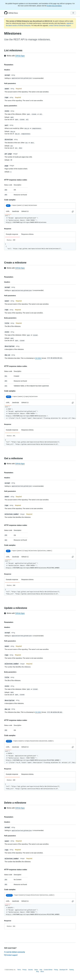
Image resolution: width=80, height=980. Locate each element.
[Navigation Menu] (73, 13)
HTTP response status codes (16, 180)
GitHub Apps (20, 56)
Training (71, 970)
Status (36, 970)
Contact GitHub (48, 970)
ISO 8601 (38, 358)
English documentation (54, 6)
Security (30, 970)
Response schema (27, 234)
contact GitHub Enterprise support (60, 25)
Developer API (63, 970)
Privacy (24, 970)
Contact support (11, 955)
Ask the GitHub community (15, 952)
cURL (8, 211)
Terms (19, 970)
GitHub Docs (13, 13)
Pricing (56, 970)
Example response (12, 234)
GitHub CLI (25, 211)
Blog (37, 972)
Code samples (10, 200)
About (42, 972)
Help (41, 970)
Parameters (9, 65)
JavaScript (15, 211)
